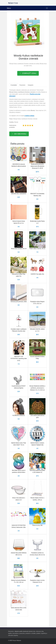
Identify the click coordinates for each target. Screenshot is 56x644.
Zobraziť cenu (29, 73)
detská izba (32, 631)
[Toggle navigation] (47, 8)
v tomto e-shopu (29, 116)
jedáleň (38, 633)
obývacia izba (40, 631)
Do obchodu (20, 134)
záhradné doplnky (13, 635)
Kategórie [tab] (31, 85)
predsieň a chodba (30, 633)
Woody (42, 64)
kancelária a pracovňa (19, 633)
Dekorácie (11, 631)
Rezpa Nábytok (17, 640)
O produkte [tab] (14, 85)
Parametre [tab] (22, 85)
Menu (9, 8)
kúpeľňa (43, 633)
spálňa (10, 633)
